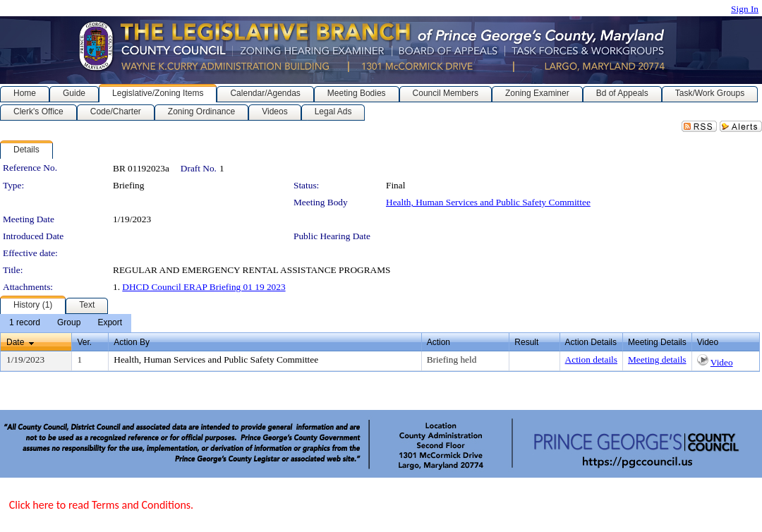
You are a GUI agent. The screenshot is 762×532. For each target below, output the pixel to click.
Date (15, 342)
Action (439, 342)
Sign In (745, 9)
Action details (591, 359)
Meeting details (657, 359)
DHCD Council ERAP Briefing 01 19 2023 (204, 287)
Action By (132, 342)
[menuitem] (25, 323)
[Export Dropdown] (110, 323)
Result (526, 342)
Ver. (84, 342)
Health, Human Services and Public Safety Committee (488, 202)
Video (722, 362)
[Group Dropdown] (69, 323)
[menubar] (66, 323)
